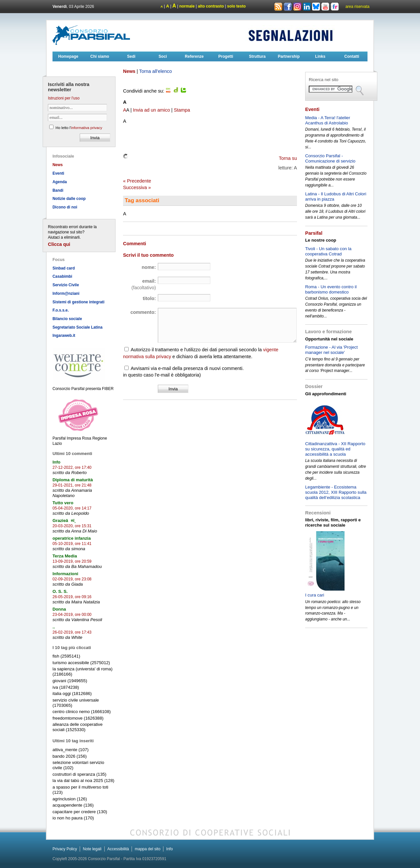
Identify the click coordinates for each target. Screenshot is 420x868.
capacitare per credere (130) (80, 812)
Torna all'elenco (156, 71)
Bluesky (316, 6)
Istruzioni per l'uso (64, 98)
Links (320, 56)
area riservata (357, 7)
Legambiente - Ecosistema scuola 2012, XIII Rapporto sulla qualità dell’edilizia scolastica (336, 492)
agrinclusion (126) (70, 799)
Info (170, 849)
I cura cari (315, 595)
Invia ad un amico (151, 110)
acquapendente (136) (73, 805)
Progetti (226, 56)
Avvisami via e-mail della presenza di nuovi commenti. (187, 368)
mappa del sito (148, 849)
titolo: (149, 298)
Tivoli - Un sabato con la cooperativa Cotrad (328, 251)
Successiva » (137, 187)
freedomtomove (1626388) (78, 718)
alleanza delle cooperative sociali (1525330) (78, 727)
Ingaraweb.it (64, 336)
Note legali (92, 849)
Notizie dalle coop (69, 199)
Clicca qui (59, 244)
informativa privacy (86, 128)
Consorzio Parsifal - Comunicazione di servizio (330, 158)
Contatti (352, 56)
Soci (163, 56)
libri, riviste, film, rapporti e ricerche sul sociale (333, 522)
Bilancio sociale (67, 319)
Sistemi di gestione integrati (78, 302)
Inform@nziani (66, 293)
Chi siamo (100, 56)
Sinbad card (64, 268)
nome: (149, 267)
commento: (143, 312)
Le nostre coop (321, 240)
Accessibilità (118, 849)
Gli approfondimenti (326, 394)
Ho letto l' (79, 128)
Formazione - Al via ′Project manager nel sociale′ (331, 350)
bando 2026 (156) (70, 756)
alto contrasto (211, 6)
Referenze (194, 56)
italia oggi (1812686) (72, 694)
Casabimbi (62, 276)
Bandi (58, 190)
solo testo (236, 6)
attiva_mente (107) (71, 750)
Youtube (325, 7)
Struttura (257, 56)
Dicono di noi (65, 207)
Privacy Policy (65, 849)
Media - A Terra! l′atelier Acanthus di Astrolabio (328, 120)
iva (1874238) (66, 687)
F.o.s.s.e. (61, 310)
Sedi (131, 56)
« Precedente (137, 181)
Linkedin (307, 7)
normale (187, 6)
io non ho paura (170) (73, 818)
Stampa (182, 110)
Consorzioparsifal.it (92, 35)
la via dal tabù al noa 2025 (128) (83, 781)
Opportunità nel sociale (329, 339)
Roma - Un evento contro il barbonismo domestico (331, 289)
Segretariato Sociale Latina (77, 327)
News (58, 165)
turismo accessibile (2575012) (81, 663)
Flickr (335, 7)
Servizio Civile (66, 285)
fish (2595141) (66, 656)
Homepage (68, 56)
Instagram (297, 7)
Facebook (288, 7)
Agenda (60, 182)
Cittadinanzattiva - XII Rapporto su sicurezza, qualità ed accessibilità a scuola (335, 449)
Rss (278, 7)
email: (144, 284)
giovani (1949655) (70, 681)
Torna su (288, 158)
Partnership (289, 56)
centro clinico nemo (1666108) (82, 712)
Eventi (58, 173)
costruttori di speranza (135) (79, 774)
